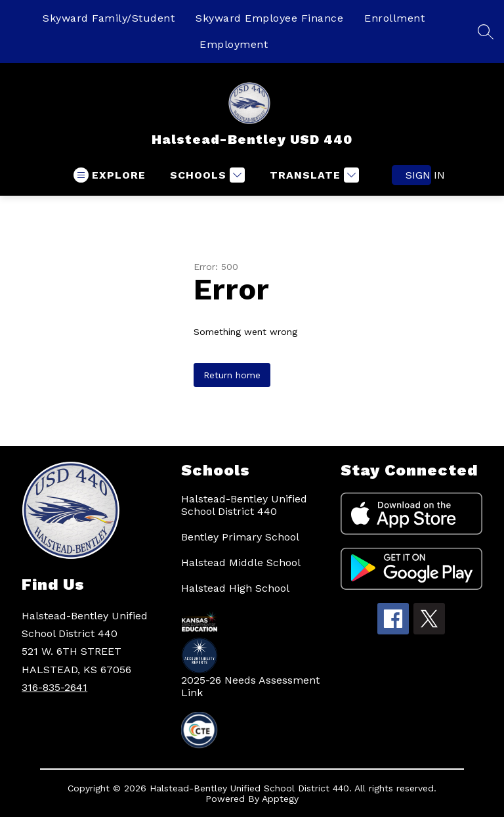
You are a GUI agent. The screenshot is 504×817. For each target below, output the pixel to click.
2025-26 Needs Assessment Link (250, 686)
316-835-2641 (54, 687)
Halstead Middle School (241, 563)
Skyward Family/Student (109, 18)
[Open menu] (110, 175)
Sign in (418, 175)
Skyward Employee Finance (269, 18)
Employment (234, 44)
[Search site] (486, 32)
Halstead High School (235, 588)
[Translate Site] (313, 175)
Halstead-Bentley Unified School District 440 (244, 505)
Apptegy (280, 799)
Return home (232, 375)
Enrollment (394, 18)
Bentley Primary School (240, 537)
